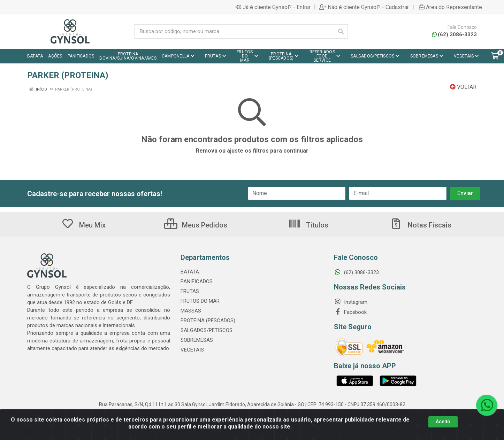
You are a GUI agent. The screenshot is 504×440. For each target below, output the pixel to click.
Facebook (350, 312)
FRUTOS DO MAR (200, 301)
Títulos (308, 225)
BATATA (190, 272)
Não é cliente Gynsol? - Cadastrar (364, 7)
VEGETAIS (192, 350)
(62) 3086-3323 (455, 34)
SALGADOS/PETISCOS (207, 330)
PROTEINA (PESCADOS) (208, 321)
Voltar (463, 87)
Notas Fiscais (421, 225)
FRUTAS (190, 291)
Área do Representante (450, 7)
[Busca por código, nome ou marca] (234, 31)
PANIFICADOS (197, 281)
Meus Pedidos (196, 225)
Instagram (351, 302)
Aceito (443, 424)
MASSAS (191, 311)
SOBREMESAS (197, 340)
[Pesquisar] (341, 31)
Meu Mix (83, 225)
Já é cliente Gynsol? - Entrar (273, 7)
